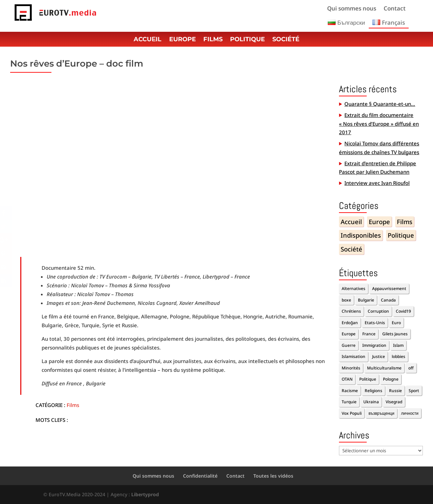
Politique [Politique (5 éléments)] (368, 379)
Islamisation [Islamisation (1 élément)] (354, 356)
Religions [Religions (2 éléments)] (373, 391)
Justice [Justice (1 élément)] (379, 356)
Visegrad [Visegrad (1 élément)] (394, 402)
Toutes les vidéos (273, 476)
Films (213, 40)
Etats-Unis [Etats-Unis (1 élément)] (375, 323)
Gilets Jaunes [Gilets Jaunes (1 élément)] (395, 334)
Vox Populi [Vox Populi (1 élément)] (352, 413)
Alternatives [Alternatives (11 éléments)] (354, 289)
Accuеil (147, 40)
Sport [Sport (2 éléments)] (414, 391)
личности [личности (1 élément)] (410, 413)
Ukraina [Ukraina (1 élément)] (371, 402)
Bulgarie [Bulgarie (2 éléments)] (366, 300)
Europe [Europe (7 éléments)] (349, 334)
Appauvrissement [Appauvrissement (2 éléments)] (389, 289)
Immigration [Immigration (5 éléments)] (374, 345)
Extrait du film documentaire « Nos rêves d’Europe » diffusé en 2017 (379, 124)
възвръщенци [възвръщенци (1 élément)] (381, 413)
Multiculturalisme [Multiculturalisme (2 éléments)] (384, 368)
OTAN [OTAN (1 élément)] (347, 379)
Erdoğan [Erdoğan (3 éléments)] (350, 323)
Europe (183, 40)
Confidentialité (200, 476)
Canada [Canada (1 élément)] (388, 300)
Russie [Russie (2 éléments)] (395, 391)
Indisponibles (361, 235)
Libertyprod (145, 494)
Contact (395, 9)
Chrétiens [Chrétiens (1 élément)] (351, 311)
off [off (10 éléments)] (411, 368)
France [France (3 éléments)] (369, 334)
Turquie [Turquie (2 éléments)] (349, 402)
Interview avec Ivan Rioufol (377, 183)
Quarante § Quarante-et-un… (380, 104)
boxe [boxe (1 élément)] (346, 300)
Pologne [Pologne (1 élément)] (391, 379)
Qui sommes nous (352, 9)
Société (286, 40)
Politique (247, 40)
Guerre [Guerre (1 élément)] (349, 345)
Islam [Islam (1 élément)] (398, 345)
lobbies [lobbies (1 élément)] (398, 356)
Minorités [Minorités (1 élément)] (351, 368)
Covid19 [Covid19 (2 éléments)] (403, 311)
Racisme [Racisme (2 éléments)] (350, 391)
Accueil (351, 222)
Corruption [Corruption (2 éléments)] (378, 311)
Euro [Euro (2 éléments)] (396, 323)
